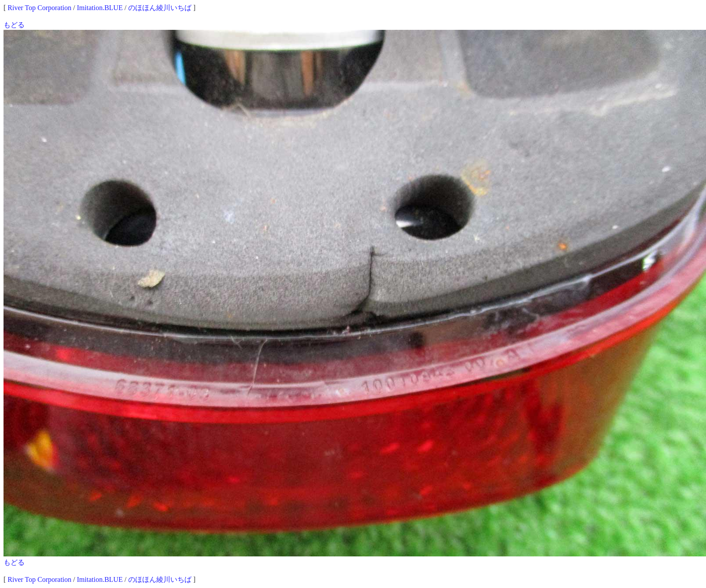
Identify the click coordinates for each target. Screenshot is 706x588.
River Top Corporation (39, 8)
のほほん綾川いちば (160, 8)
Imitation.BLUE (100, 8)
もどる (14, 25)
